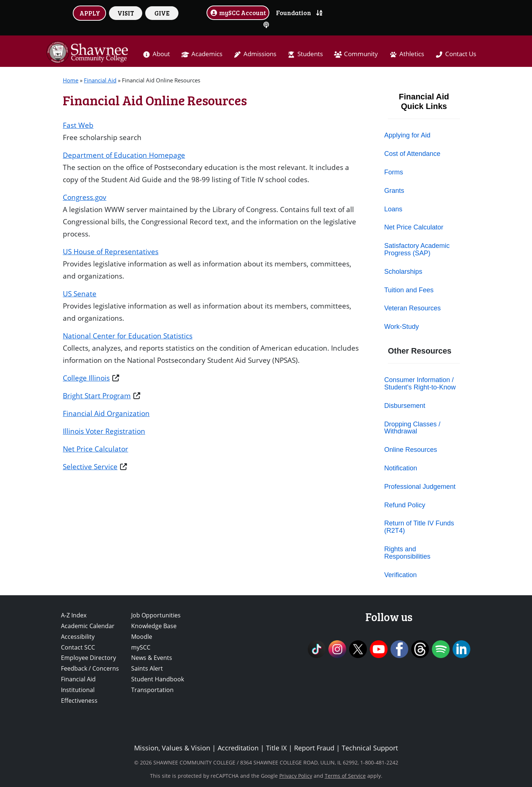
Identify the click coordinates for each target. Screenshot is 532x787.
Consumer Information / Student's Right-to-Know (420, 384)
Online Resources (411, 450)
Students (310, 54)
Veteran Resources (412, 308)
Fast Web (78, 125)
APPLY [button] (90, 13)
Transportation (152, 690)
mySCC (141, 647)
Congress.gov (85, 197)
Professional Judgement (420, 487)
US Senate (80, 294)
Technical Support (370, 748)
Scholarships (403, 272)
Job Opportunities (156, 615)
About (161, 54)
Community (361, 54)
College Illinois (86, 378)
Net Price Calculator (96, 449)
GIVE (162, 13)
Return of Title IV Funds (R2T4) (419, 527)
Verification (400, 575)
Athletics (412, 54)
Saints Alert (147, 668)
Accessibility (78, 637)
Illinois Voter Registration (104, 431)
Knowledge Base (154, 626)
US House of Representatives (111, 251)
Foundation (294, 13)
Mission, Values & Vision (172, 748)
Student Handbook (158, 679)
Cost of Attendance (412, 154)
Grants (394, 191)
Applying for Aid (407, 135)
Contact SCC (78, 647)
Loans (393, 209)
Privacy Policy (296, 776)
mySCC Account (238, 13)
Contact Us (461, 54)
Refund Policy (405, 505)
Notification (401, 468)
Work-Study (402, 327)
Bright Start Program (97, 396)
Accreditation (238, 748)
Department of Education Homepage (124, 155)
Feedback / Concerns (90, 668)
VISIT (126, 13)
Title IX (276, 748)
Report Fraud (314, 748)
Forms (394, 172)
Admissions (260, 54)
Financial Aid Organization (106, 413)
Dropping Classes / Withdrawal (412, 428)
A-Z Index (74, 615)
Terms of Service (345, 776)
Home (71, 80)
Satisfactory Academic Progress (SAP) (417, 249)
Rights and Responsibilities (407, 553)
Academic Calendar (88, 626)
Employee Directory (88, 658)
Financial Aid (100, 80)
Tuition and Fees (409, 290)
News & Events (152, 658)
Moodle (142, 637)
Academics (207, 54)
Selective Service (90, 466)
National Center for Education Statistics (128, 336)
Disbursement (405, 406)
